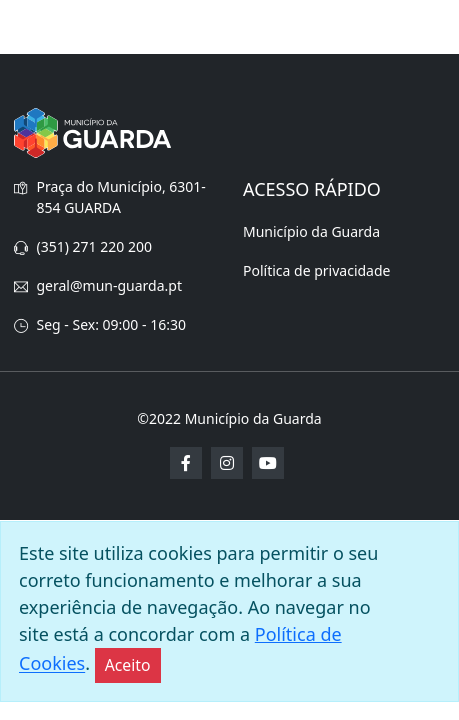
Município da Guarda (311, 231)
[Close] (128, 665)
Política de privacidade (316, 270)
